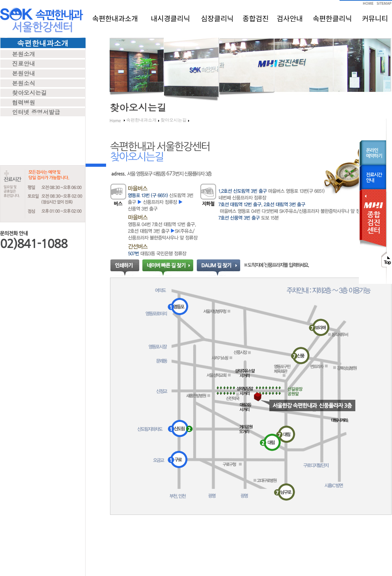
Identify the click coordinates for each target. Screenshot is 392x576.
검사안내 (290, 18)
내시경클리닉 (170, 18)
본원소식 (24, 83)
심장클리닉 (217, 18)
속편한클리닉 (332, 18)
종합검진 (256, 18)
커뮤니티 (375, 18)
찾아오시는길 (30, 92)
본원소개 (24, 54)
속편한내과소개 (115, 18)
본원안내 (24, 73)
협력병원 (24, 102)
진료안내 (24, 63)
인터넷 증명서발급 (36, 112)
